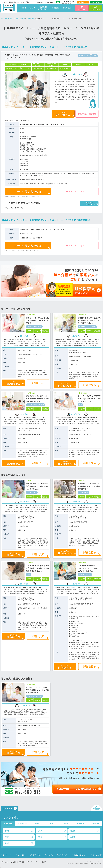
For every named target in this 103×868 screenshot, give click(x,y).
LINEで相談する (96, 2)
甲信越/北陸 (22, 823)
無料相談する (83, 2)
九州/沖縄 (95, 823)
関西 (66, 823)
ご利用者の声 (63, 855)
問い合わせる (32, 192)
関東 (37, 823)
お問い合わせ (5, 862)
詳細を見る (40, 383)
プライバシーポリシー (33, 862)
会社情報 (14, 862)
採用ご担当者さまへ (80, 855)
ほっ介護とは (68, 8)
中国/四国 (81, 823)
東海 (51, 823)
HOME (24, 8)
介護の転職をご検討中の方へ (43, 8)
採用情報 (21, 862)
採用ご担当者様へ (50, 2)
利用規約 (45, 862)
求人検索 (32, 8)
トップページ (7, 855)
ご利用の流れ (56, 8)
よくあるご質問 (38, 2)
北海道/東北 (8, 823)
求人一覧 (50, 855)
